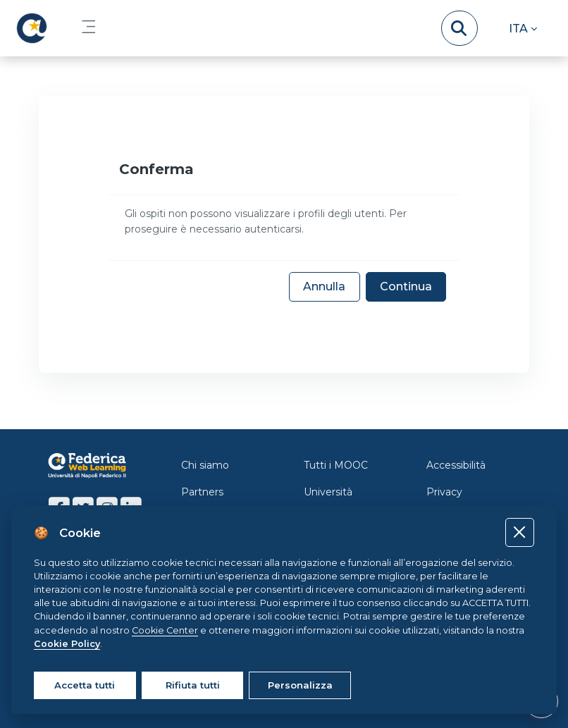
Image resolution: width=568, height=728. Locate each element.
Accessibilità (456, 465)
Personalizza (300, 685)
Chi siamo (205, 465)
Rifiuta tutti (193, 685)
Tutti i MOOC (336, 465)
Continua (406, 286)
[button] (523, 28)
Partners (202, 492)
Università (328, 492)
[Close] (520, 532)
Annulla (324, 286)
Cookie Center (165, 630)
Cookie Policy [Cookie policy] (67, 644)
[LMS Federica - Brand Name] (32, 28)
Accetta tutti (85, 685)
